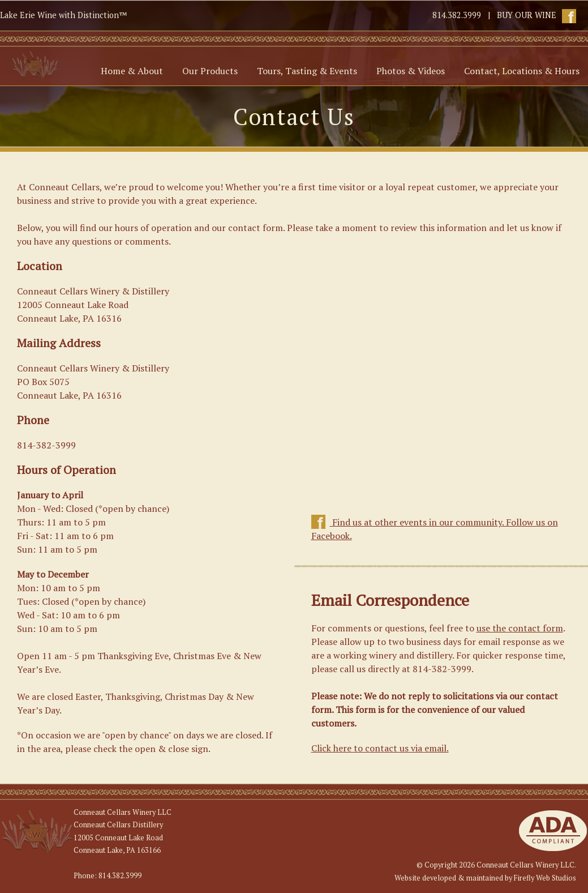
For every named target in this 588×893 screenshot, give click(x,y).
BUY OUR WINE (527, 15)
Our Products (210, 71)
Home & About (132, 71)
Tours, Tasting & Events (307, 71)
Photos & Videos (411, 71)
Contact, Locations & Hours (522, 71)
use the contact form (520, 628)
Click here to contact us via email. (380, 748)
